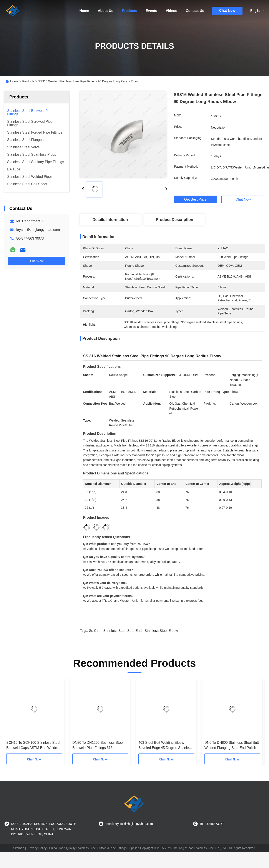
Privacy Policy (37, 848)
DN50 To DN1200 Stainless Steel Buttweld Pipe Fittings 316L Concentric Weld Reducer (98, 746)
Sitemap (19, 848)
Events (151, 11)
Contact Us (195, 11)
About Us (105, 11)
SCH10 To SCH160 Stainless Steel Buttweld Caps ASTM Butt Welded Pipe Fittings (33, 746)
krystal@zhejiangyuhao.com (38, 230)
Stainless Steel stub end (123, 631)
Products (129, 11)
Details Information (110, 220)
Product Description (174, 220)
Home (84, 11)
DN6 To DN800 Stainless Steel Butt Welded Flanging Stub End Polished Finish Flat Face (232, 746)
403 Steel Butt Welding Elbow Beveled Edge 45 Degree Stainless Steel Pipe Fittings (165, 746)
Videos (171, 11)
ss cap (95, 631)
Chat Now (227, 11)
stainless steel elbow (161, 631)
